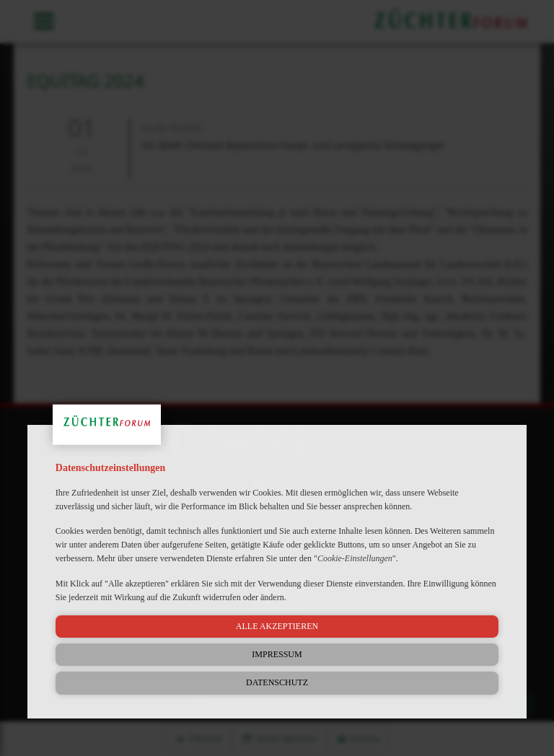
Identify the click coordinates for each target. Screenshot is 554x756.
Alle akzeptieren (277, 626)
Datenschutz (277, 682)
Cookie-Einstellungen (355, 558)
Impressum (277, 654)
